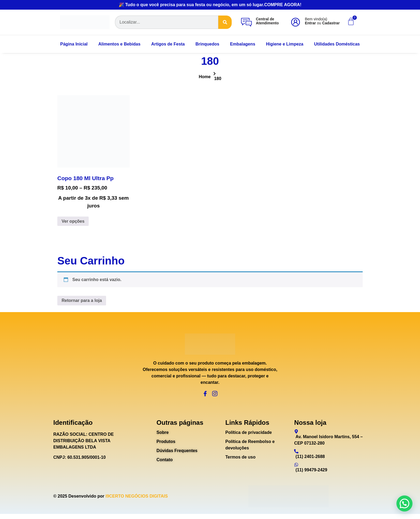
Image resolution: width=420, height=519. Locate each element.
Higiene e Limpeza (285, 44)
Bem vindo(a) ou (322, 21)
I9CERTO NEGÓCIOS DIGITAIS (137, 501)
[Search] (225, 22)
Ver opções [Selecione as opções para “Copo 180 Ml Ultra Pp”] (73, 221)
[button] (404, 503)
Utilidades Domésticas (337, 44)
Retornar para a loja (82, 300)
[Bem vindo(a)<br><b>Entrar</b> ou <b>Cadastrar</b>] (295, 22)
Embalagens (243, 44)
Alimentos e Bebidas (119, 44)
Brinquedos (207, 44)
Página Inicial (74, 44)
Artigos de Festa (168, 44)
